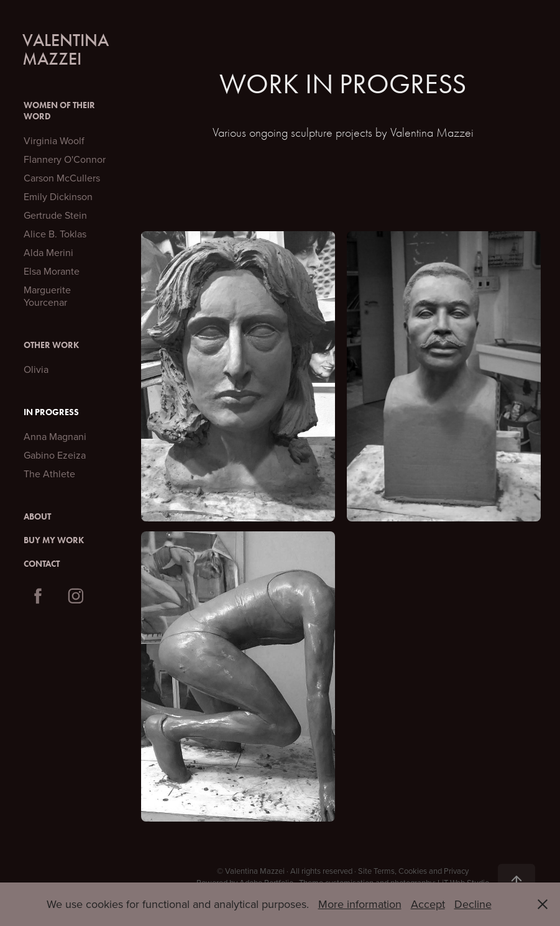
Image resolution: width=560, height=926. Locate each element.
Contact (42, 564)
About (37, 517)
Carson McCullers (62, 178)
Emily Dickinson (58, 196)
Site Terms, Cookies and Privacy (413, 871)
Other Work (51, 345)
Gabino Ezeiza (55, 455)
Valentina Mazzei (68, 50)
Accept (428, 904)
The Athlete (49, 474)
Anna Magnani (55, 436)
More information (360, 904)
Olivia (36, 369)
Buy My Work (54, 540)
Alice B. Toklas (55, 234)
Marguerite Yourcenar (47, 296)
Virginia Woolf (54, 140)
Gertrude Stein (55, 215)
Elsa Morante (52, 271)
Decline (473, 904)
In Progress (51, 412)
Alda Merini (48, 252)
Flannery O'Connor (65, 159)
